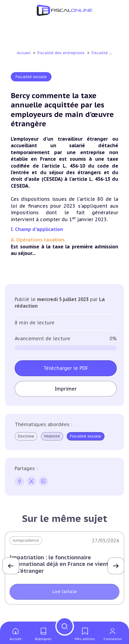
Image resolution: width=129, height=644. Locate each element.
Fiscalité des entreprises (62, 53)
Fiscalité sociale (108, 53)
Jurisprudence (26, 540)
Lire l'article (65, 592)
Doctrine (26, 436)
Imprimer (66, 389)
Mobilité (52, 436)
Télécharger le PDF (66, 368)
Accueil (24, 53)
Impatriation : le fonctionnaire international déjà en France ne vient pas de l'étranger (64, 564)
